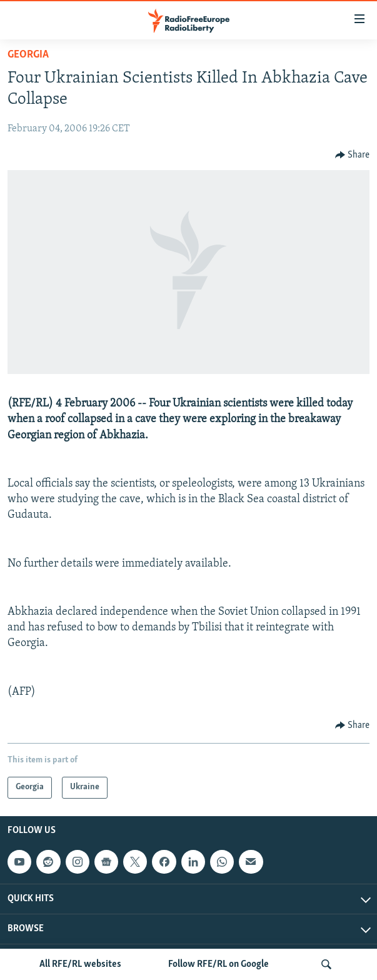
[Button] (353, 155)
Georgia (28, 55)
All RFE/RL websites (80, 964)
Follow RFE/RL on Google (219, 964)
